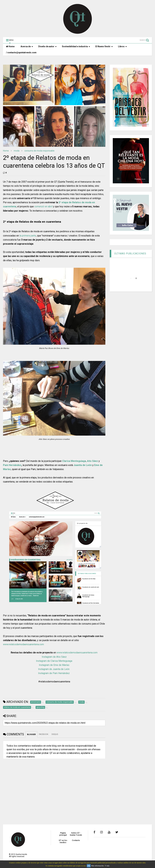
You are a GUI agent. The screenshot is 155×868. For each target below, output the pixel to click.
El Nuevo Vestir (104, 46)
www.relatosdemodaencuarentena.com (23, 644)
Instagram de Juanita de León (54, 669)
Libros (122, 46)
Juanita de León (83, 465)
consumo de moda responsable (39, 151)
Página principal (63, 834)
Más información (97, 866)
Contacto (76, 840)
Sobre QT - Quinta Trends (76, 834)
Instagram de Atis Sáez (54, 657)
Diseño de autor (47, 46)
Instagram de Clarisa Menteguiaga (54, 661)
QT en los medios (63, 841)
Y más (107, 866)
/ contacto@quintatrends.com (21, 53)
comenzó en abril (44, 206)
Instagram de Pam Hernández (54, 673)
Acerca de (27, 46)
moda (17, 151)
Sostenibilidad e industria (76, 46)
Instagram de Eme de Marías (54, 665)
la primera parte (28, 236)
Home (10, 46)
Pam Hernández (12, 465)
